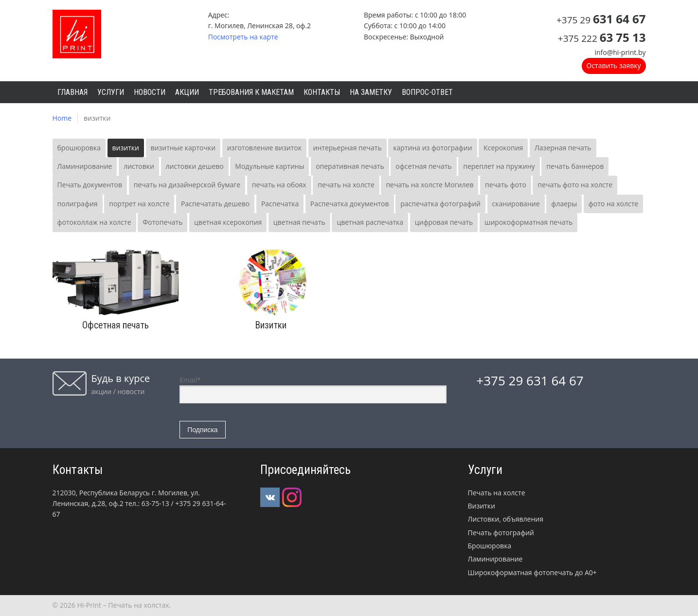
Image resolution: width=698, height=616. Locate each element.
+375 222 (602, 38)
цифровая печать (444, 222)
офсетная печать (423, 166)
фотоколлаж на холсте (94, 222)
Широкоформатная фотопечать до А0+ (532, 572)
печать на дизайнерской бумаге (187, 185)
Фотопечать (162, 222)
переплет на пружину (499, 166)
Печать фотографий (501, 533)
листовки (139, 166)
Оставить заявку (614, 65)
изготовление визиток (264, 148)
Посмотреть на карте (243, 37)
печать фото (506, 185)
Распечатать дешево (215, 204)
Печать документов (90, 185)
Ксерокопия (503, 148)
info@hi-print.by (620, 52)
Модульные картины (269, 166)
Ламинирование (85, 166)
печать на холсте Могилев (430, 185)
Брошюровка (490, 546)
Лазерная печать (563, 148)
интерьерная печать (348, 148)
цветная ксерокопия (228, 222)
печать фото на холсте (575, 185)
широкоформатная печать (528, 222)
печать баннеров (575, 166)
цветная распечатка (370, 222)
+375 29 (601, 20)
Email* (313, 389)
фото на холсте (613, 204)
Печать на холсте (497, 493)
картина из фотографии (432, 148)
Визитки (482, 506)
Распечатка (280, 204)
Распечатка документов (350, 204)
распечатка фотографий (440, 204)
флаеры (564, 204)
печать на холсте (346, 185)
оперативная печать (350, 166)
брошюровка (79, 148)
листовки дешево (195, 166)
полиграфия (78, 204)
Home (62, 118)
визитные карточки (183, 148)
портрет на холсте (139, 204)
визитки (126, 148)
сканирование (516, 204)
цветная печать (299, 222)
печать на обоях (279, 185)
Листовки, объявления (506, 519)
